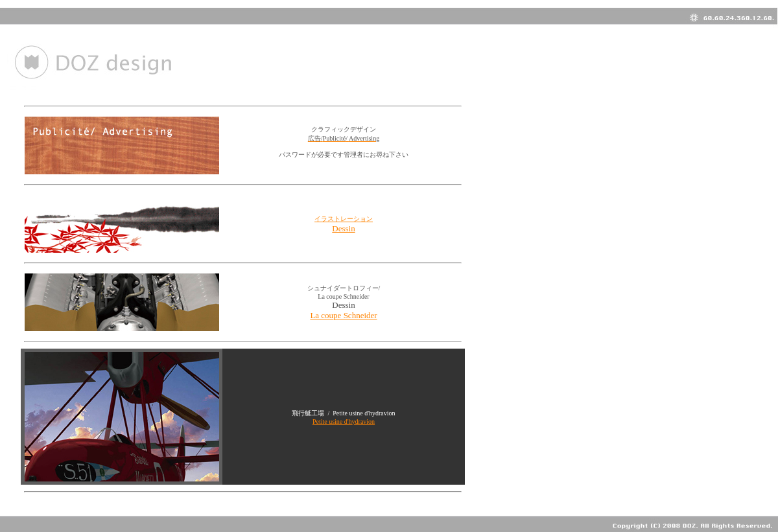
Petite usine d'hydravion (344, 422)
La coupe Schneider (343, 315)
